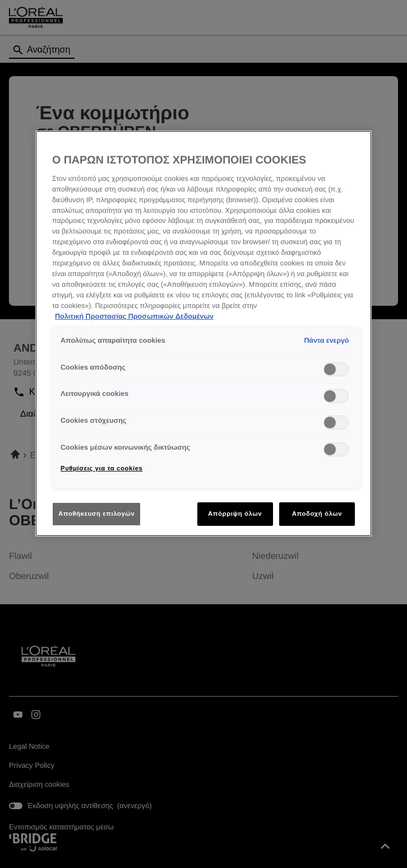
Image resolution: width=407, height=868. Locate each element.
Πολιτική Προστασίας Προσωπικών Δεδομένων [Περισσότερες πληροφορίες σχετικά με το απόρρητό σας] (134, 316)
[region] (203, 334)
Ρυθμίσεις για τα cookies (101, 468)
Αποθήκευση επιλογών (96, 514)
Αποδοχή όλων (317, 514)
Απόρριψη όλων (235, 514)
